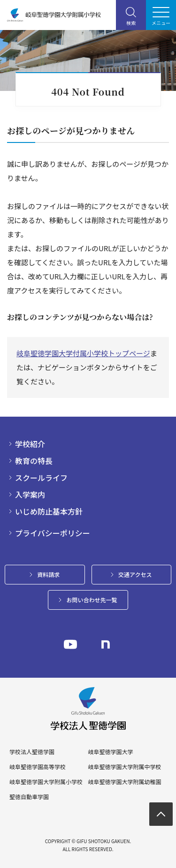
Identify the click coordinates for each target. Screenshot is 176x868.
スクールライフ (41, 478)
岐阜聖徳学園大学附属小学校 (46, 782)
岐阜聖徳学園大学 (110, 752)
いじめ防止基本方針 (49, 511)
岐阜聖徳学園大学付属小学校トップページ (83, 353)
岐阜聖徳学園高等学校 (38, 767)
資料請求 (48, 574)
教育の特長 (34, 461)
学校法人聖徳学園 (32, 752)
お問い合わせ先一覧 (92, 600)
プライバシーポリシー (53, 533)
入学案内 (30, 494)
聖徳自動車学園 (29, 797)
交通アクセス (135, 574)
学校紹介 (30, 444)
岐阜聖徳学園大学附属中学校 (124, 767)
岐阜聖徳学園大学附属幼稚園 (124, 782)
